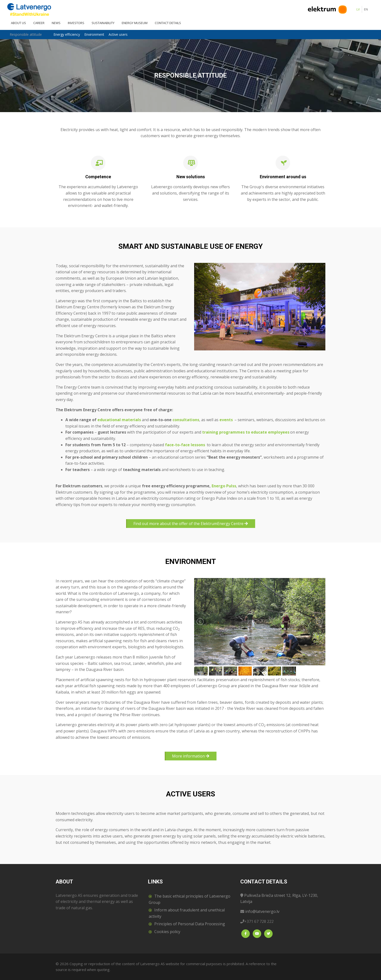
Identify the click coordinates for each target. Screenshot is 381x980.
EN (366, 9)
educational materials (119, 420)
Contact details (168, 23)
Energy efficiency (67, 34)
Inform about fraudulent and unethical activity (187, 913)
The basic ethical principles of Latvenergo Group (190, 899)
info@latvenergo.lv (262, 911)
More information (191, 756)
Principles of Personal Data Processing (190, 924)
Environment (94, 34)
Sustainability (103, 23)
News (56, 23)
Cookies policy (167, 932)
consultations (186, 420)
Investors (76, 23)
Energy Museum (135, 23)
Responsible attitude (26, 34)
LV (358, 9)
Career (39, 23)
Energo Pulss (224, 486)
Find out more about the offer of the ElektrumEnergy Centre (191, 524)
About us (18, 23)
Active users (118, 34)
